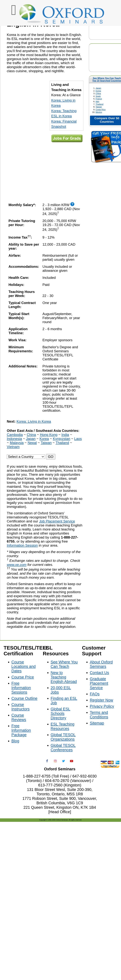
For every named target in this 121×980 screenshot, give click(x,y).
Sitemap (97, 723)
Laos (78, 439)
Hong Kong (49, 435)
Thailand (100, 104)
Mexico (99, 112)
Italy (97, 102)
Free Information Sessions (21, 688)
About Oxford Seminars (101, 664)
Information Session (22, 545)
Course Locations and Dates (24, 667)
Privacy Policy (102, 706)
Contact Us (99, 673)
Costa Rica (101, 110)
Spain (98, 96)
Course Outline (24, 698)
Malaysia (17, 443)
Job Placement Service (57, 521)
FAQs (95, 694)
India (65, 435)
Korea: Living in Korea (34, 421)
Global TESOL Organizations (63, 737)
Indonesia (14, 439)
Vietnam (13, 447)
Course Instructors (20, 707)
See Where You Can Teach (107, 78)
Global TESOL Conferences (63, 748)
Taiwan (99, 107)
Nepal (32, 443)
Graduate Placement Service (99, 683)
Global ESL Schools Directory (60, 714)
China (98, 93)
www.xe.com (17, 565)
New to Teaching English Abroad (64, 677)
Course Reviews (19, 717)
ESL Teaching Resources (63, 726)
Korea (98, 91)
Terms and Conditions (99, 715)
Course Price (23, 677)
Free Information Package (21, 730)
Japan (98, 88)
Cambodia (15, 435)
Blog (15, 741)
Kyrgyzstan (62, 439)
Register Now (101, 700)
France (99, 99)
